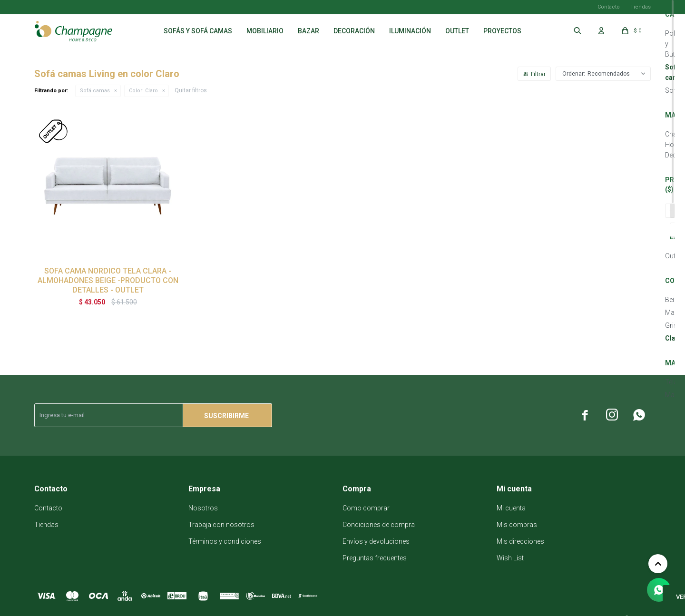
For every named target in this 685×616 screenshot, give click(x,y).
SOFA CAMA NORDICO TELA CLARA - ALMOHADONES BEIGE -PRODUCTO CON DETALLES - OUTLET (108, 280)
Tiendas (641, 7)
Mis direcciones (520, 541)
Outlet (457, 31)
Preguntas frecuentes (375, 558)
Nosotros (203, 508)
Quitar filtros (191, 90)
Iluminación (410, 31)
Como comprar (366, 508)
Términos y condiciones (225, 541)
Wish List (510, 558)
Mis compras (517, 525)
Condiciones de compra (379, 525)
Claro (143, 91)
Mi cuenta (511, 508)
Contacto (609, 7)
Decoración (354, 31)
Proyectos (502, 31)
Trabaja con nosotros (221, 525)
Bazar (308, 31)
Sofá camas (95, 91)
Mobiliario (265, 31)
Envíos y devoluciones (376, 541)
